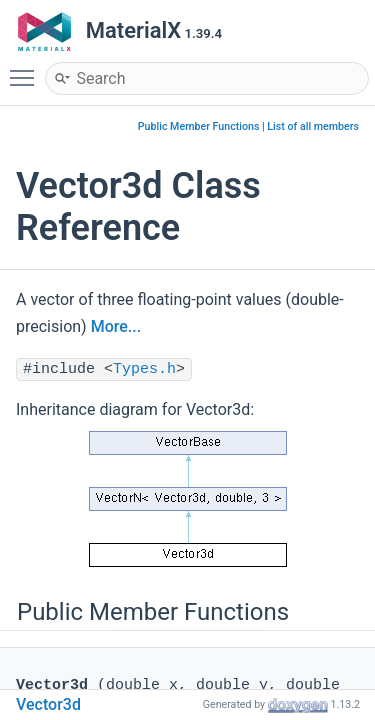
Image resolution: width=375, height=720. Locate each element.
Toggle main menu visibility (27, 69)
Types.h (144, 369)
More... (116, 326)
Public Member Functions (199, 126)
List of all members (313, 126)
